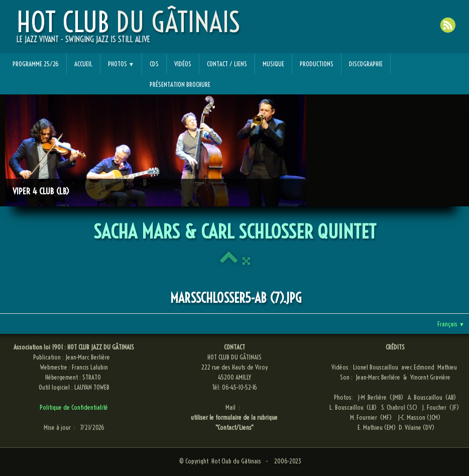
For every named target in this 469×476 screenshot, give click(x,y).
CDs (154, 64)
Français (451, 324)
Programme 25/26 (36, 64)
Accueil (83, 64)
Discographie (366, 64)
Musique (273, 64)
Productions (317, 64)
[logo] (128, 31)
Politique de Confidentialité (74, 407)
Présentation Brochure (180, 84)
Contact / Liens (227, 64)
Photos (121, 64)
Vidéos (183, 64)
